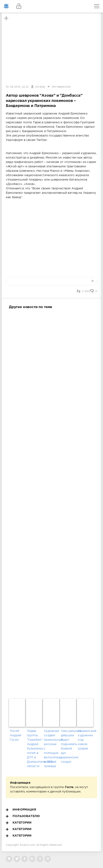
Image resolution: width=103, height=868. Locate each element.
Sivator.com (28, 845)
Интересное (61, 87)
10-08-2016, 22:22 (17, 87)
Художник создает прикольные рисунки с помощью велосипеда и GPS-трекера (51, 749)
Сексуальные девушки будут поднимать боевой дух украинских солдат (68, 746)
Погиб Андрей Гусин (16, 735)
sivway (40, 87)
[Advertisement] (51, 503)
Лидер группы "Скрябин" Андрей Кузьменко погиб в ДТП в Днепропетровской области (35, 749)
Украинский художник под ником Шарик (85, 740)
